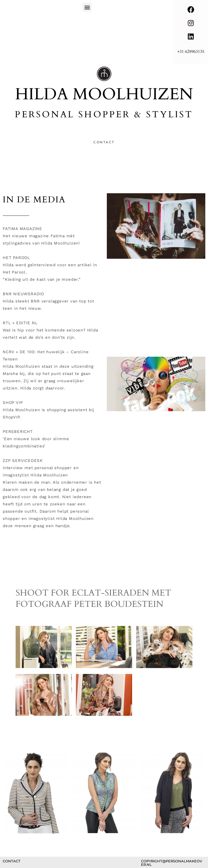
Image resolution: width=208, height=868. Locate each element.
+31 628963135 (191, 52)
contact (12, 861)
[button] (87, 7)
